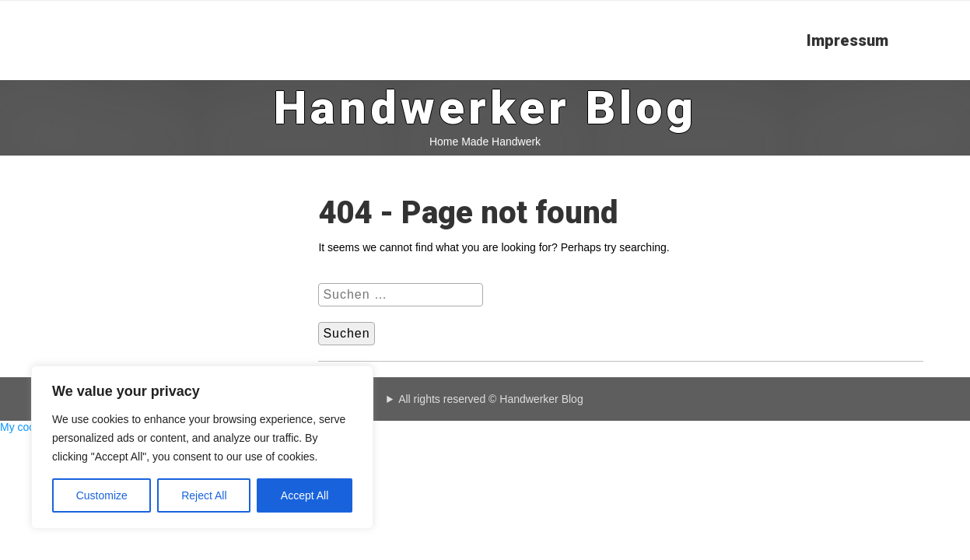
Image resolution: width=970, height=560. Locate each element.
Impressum (847, 40)
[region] (202, 447)
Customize (102, 495)
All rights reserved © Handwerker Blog (491, 399)
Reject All (204, 495)
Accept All (305, 495)
